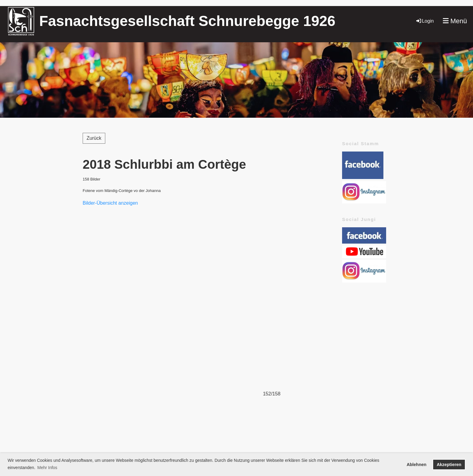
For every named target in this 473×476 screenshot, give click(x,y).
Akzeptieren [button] (449, 465)
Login (425, 21)
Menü (455, 21)
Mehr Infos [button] (47, 468)
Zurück (94, 138)
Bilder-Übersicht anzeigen (110, 203)
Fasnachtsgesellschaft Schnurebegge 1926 (187, 21)
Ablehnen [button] (417, 465)
